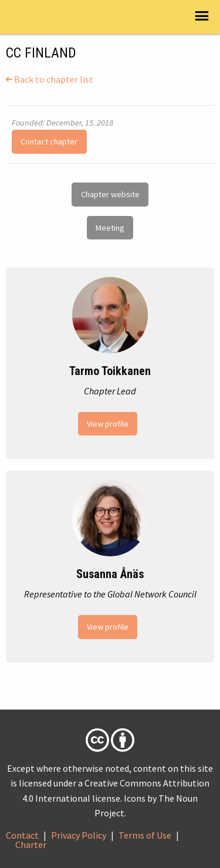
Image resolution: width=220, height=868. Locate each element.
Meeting (110, 228)
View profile (108, 424)
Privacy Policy (79, 835)
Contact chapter (49, 141)
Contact (22, 835)
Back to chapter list (50, 79)
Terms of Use (145, 835)
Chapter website (110, 194)
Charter (31, 845)
